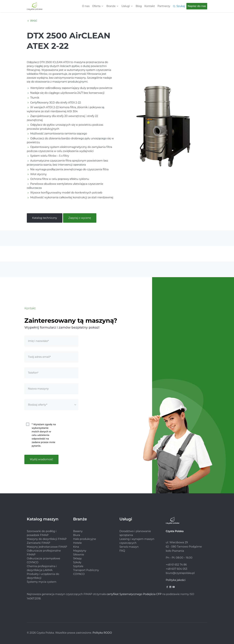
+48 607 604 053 (176, 569)
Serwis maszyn (129, 547)
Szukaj (181, 6)
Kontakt (150, 6)
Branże (111, 6)
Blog (139, 6)
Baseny (78, 531)
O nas (86, 6)
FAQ (122, 551)
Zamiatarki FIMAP (39, 543)
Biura (77, 535)
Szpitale (78, 566)
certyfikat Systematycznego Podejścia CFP (134, 594)
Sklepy (77, 558)
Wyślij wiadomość (41, 459)
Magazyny (80, 551)
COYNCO (79, 574)
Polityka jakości (176, 580)
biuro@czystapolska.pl (180, 573)
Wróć (32, 21)
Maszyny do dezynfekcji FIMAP (47, 539)
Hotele (77, 543)
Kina (76, 547)
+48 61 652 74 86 (176, 565)
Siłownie (79, 555)
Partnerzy (164, 6)
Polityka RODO (102, 633)
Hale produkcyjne (85, 539)
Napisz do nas (197, 6)
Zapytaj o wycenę (80, 218)
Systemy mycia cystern (42, 582)
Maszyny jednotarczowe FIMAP (47, 547)
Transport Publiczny (86, 570)
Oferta (96, 6)
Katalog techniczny (45, 218)
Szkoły (77, 562)
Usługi (126, 6)
